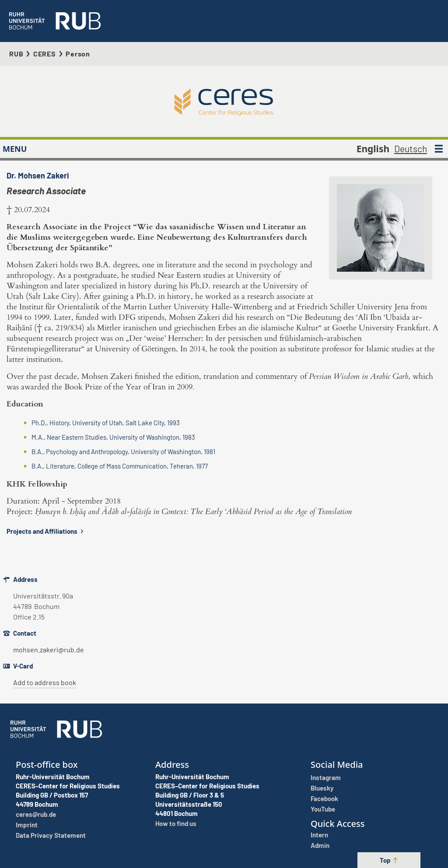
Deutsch (411, 149)
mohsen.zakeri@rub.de (49, 649)
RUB (16, 54)
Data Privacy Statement (51, 835)
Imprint (27, 825)
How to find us (176, 823)
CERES (45, 54)
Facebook (324, 798)
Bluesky (322, 788)
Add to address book (45, 682)
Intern (319, 835)
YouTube (323, 809)
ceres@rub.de (36, 814)
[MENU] (439, 149)
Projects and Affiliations (46, 531)
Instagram (326, 777)
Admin (320, 845)
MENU (15, 149)
